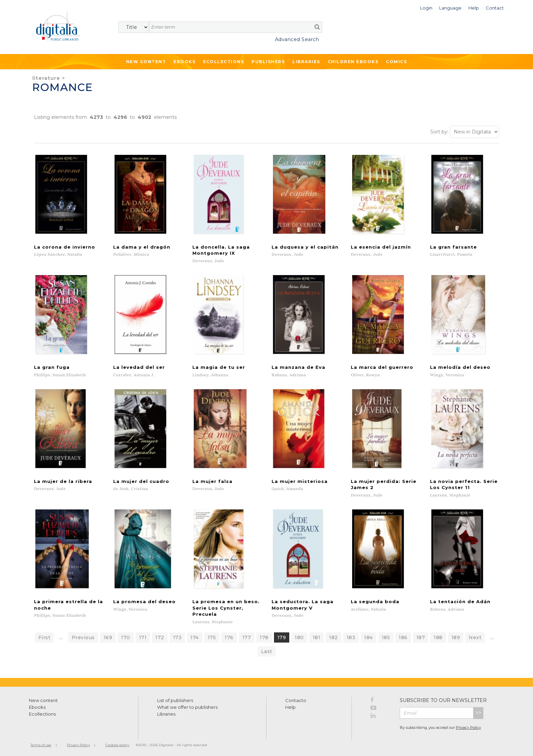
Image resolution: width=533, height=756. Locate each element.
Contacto (296, 699)
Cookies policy (117, 743)
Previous (83, 636)
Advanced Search (297, 39)
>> (478, 711)
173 (177, 636)
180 (299, 636)
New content (43, 699)
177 (247, 636)
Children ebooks (353, 62)
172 (160, 636)
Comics (396, 62)
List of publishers (175, 699)
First (45, 636)
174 (195, 636)
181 (317, 636)
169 (108, 636)
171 (143, 636)
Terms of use (41, 743)
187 (421, 636)
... (61, 636)
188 (438, 636)
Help (290, 705)
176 (229, 636)
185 (386, 636)
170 (126, 636)
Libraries (306, 62)
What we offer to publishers (187, 705)
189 (456, 636)
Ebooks (184, 62)
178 (264, 636)
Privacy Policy (468, 726)
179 (282, 636)
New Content (146, 62)
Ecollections (223, 62)
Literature (46, 78)
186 (403, 636)
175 (212, 636)
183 (351, 636)
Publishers (268, 62)
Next (475, 636)
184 (368, 636)
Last (267, 650)
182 (333, 636)
